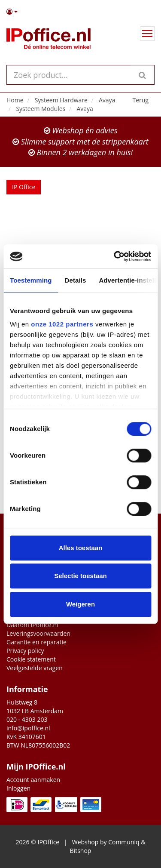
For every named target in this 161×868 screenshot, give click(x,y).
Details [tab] (76, 280)
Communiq (124, 842)
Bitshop (81, 851)
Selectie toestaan (80, 576)
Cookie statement (31, 659)
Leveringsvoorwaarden (38, 633)
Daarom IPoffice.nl (32, 625)
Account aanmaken (33, 780)
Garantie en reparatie (36, 642)
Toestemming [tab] (31, 280)
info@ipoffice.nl (28, 728)
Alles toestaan (81, 548)
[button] (80, 12)
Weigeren (80, 604)
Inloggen (18, 788)
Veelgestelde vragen (35, 668)
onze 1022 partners (62, 324)
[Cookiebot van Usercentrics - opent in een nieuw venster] (115, 256)
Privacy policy (25, 651)
